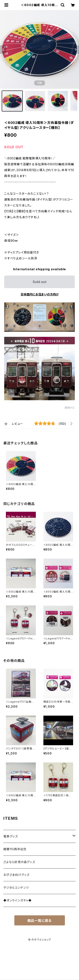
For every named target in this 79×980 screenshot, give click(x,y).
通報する (70, 408)
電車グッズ (11, 836)
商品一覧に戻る (40, 921)
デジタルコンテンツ (16, 888)
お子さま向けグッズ (16, 875)
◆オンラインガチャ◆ (17, 900)
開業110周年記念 (15, 849)
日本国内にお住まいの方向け (40, 294)
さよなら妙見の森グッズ (19, 862)
